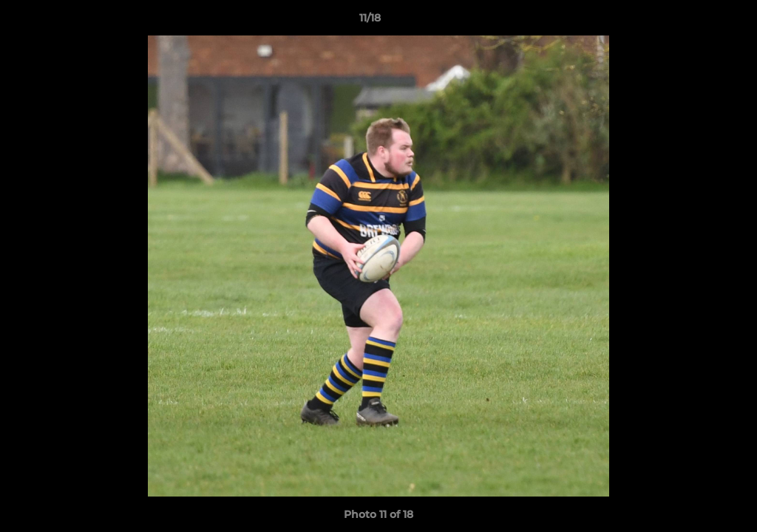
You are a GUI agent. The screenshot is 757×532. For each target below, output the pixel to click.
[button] (695, 21)
